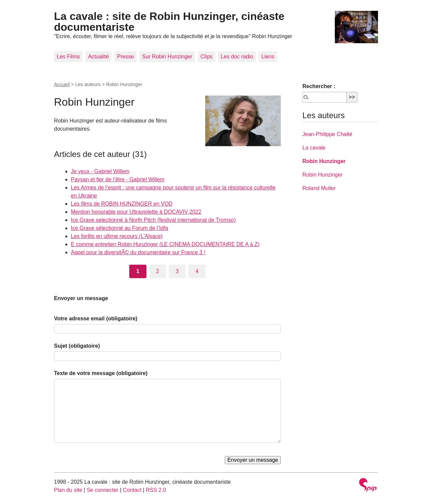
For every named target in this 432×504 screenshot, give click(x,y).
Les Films (68, 57)
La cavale (314, 148)
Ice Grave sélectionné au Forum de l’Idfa (119, 228)
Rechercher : (319, 86)
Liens (268, 57)
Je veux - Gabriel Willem (100, 171)
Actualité (98, 57)
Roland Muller (319, 188)
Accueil (62, 84)
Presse (126, 57)
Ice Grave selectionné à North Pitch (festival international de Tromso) (153, 220)
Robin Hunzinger (324, 161)
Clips (207, 57)
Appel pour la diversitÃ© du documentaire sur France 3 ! (138, 252)
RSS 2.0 (156, 490)
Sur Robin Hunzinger (167, 57)
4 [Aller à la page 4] (197, 271)
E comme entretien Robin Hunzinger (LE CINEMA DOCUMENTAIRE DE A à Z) (165, 244)
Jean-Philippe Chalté (327, 134)
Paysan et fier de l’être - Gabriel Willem (118, 179)
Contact (132, 490)
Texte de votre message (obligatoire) (101, 373)
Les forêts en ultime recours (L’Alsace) (117, 236)
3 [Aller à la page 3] (177, 271)
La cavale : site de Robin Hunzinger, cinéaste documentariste (169, 22)
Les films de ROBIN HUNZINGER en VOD (122, 204)
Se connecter (103, 490)
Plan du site (68, 490)
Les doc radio (237, 57)
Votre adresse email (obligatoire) (96, 319)
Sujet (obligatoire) (77, 346)
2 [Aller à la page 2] (157, 271)
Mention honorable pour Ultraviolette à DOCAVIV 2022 (136, 212)
